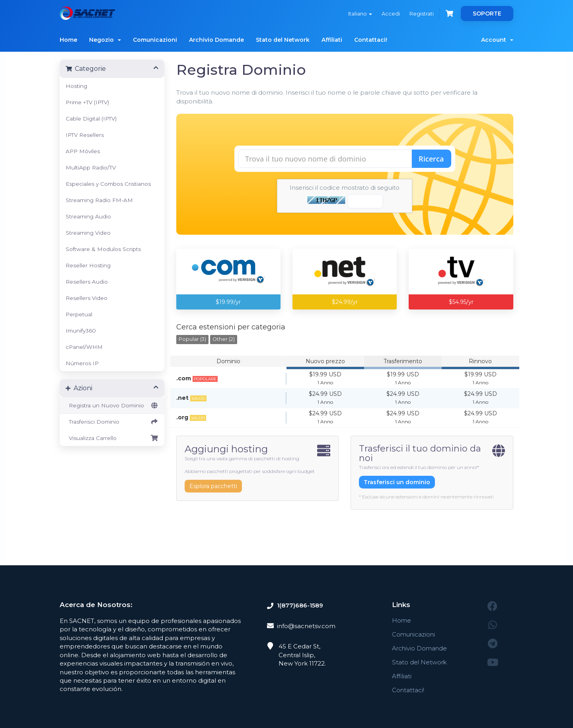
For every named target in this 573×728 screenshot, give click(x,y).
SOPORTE (487, 14)
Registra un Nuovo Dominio (112, 405)
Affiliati (332, 40)
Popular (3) (192, 339)
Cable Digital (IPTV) (91, 119)
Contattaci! (371, 40)
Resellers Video (87, 298)
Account (497, 40)
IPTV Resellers (85, 135)
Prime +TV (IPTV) (87, 102)
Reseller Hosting (88, 265)
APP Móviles (83, 151)
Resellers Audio (87, 282)
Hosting (76, 86)
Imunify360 (81, 331)
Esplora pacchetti (213, 486)
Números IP (82, 363)
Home (68, 40)
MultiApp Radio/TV (91, 167)
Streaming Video (88, 233)
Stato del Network (283, 40)
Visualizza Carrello (112, 438)
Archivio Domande (216, 40)
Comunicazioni (155, 40)
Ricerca (431, 159)
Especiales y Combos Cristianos (108, 184)
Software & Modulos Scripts (103, 249)
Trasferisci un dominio (397, 482)
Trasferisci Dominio (112, 422)
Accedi (391, 14)
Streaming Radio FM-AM (99, 200)
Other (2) (224, 339)
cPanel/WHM (84, 347)
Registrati (422, 14)
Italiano (360, 14)
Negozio (105, 40)
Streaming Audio (88, 216)
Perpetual (79, 314)
